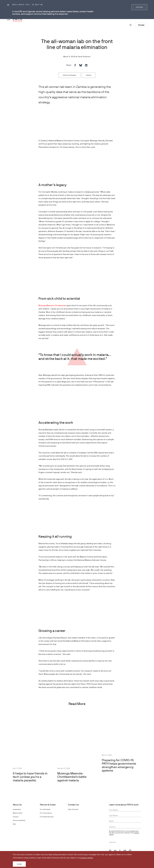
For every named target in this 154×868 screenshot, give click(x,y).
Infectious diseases (70, 75)
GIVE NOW (139, 7)
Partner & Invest (48, 805)
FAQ (14, 824)
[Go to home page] (17, 20)
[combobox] (125, 827)
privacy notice (87, 858)
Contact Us (73, 805)
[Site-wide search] (131, 25)
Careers (16, 817)
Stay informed (73, 809)
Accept (19, 864)
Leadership (17, 809)
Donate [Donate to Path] (141, 25)
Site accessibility (19, 820)
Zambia (89, 75)
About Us (17, 805)
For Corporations (46, 813)
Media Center (18, 813)
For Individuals (45, 809)
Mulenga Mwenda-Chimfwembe (52, 305)
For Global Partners (47, 817)
